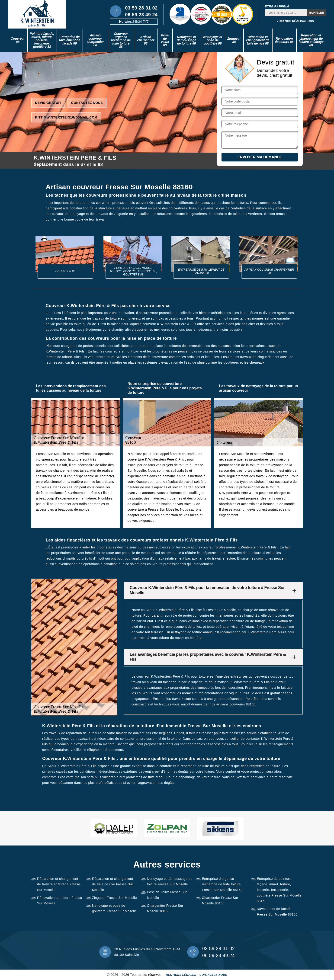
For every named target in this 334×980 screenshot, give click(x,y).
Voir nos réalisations (295, 21)
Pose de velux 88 (165, 40)
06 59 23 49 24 (141, 15)
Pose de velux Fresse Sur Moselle (167, 895)
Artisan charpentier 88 (146, 40)
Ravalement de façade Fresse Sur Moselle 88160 (277, 912)
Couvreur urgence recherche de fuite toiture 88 (121, 40)
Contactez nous (87, 102)
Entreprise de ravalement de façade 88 (70, 40)
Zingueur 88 (234, 40)
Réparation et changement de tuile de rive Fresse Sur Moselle (113, 884)
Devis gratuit (48, 102)
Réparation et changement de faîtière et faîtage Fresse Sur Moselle (59, 884)
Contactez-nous (213, 975)
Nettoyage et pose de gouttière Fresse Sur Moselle (114, 908)
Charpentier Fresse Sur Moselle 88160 (165, 908)
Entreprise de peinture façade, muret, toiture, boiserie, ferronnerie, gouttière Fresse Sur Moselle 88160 (279, 890)
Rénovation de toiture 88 (284, 40)
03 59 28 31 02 (141, 8)
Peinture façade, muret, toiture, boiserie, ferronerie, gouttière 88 (42, 40)
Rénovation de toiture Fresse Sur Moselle (60, 900)
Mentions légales (181, 975)
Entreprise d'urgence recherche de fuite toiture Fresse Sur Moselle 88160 (222, 884)
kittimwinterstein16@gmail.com (66, 117)
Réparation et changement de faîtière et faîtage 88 (311, 40)
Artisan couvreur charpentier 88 (95, 40)
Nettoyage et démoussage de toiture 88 (186, 40)
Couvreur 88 (18, 40)
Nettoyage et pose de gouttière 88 (213, 40)
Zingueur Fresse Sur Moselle (114, 898)
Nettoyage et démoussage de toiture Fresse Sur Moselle (170, 881)
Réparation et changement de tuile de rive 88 (258, 40)
